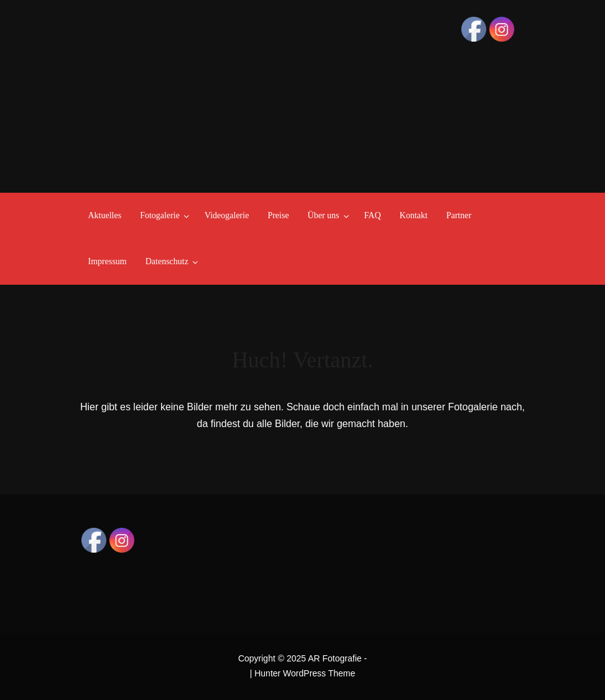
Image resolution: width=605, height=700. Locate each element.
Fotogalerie (160, 215)
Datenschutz (167, 261)
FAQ (373, 215)
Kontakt (414, 215)
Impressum (108, 261)
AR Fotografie (335, 658)
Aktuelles (105, 215)
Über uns (324, 215)
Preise (278, 215)
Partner (459, 215)
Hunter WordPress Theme (305, 673)
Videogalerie (227, 215)
